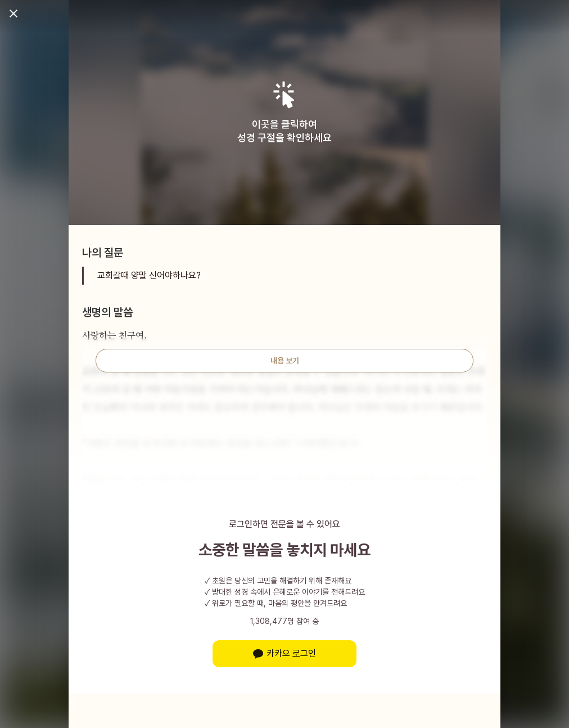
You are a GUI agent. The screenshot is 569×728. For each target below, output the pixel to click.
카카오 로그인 (284, 653)
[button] (285, 95)
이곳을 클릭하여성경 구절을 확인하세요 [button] (284, 131)
